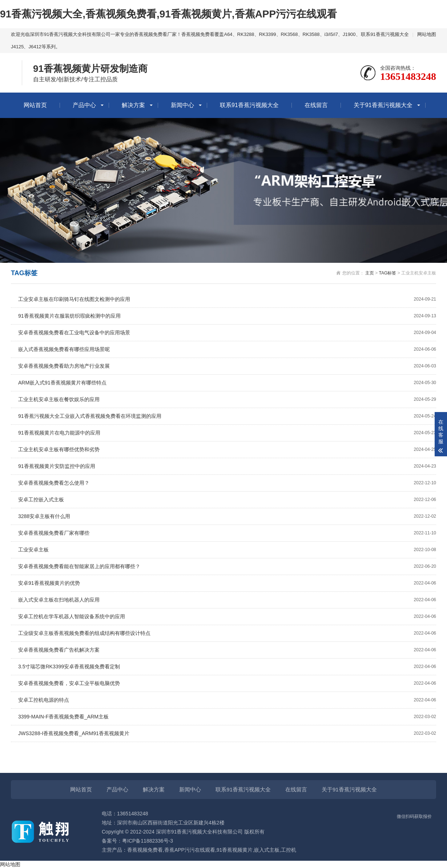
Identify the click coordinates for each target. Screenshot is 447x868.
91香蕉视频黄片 (235, 850)
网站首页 (35, 105)
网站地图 (427, 34)
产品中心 (84, 105)
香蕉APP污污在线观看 (190, 850)
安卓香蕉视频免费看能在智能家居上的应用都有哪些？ (227, 567)
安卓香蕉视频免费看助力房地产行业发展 (227, 366)
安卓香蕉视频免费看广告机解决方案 (227, 650)
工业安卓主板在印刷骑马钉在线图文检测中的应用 (227, 299)
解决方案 (133, 105)
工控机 (289, 850)
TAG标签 (388, 273)
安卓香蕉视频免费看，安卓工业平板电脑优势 (227, 683)
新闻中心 (182, 105)
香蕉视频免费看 (145, 850)
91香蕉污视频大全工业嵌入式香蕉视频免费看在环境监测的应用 (227, 416)
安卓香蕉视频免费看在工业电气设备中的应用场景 (227, 333)
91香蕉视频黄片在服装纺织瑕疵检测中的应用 (227, 316)
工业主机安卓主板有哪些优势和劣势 (227, 450)
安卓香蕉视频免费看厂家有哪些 (227, 533)
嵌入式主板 (267, 850)
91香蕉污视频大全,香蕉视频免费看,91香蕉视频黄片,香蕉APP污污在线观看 (168, 14)
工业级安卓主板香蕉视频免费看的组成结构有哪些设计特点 (227, 633)
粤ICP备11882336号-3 (148, 841)
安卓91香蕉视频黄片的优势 (227, 583)
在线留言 (316, 105)
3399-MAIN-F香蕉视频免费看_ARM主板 (227, 717)
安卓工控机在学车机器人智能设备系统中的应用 (227, 617)
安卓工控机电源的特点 (227, 700)
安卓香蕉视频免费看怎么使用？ (227, 483)
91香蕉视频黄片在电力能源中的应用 (227, 433)
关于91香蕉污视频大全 (383, 105)
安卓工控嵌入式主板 (227, 500)
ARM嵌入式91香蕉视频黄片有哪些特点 (227, 383)
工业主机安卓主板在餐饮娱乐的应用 (227, 400)
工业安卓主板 (227, 550)
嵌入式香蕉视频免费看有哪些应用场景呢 (227, 349)
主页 (370, 273)
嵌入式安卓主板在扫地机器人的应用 (227, 600)
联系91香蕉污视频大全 (385, 34)
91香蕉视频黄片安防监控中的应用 (227, 466)
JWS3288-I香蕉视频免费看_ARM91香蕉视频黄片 (227, 733)
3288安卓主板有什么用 (227, 516)
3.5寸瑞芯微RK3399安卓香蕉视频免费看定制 (227, 667)
